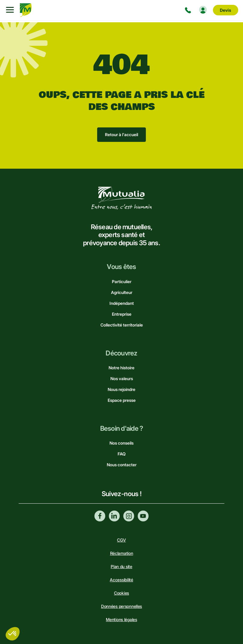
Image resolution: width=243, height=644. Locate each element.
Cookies (121, 593)
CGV (121, 540)
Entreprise (122, 314)
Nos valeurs (122, 378)
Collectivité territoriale (122, 325)
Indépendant (122, 303)
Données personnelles (121, 606)
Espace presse (122, 400)
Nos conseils (121, 443)
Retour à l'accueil (121, 134)
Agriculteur (122, 292)
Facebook (100, 516)
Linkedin (114, 516)
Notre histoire (121, 368)
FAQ (122, 454)
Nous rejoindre (121, 389)
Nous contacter (122, 465)
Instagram (129, 516)
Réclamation (122, 553)
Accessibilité (121, 580)
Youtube (143, 516)
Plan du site (121, 566)
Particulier (122, 281)
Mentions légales (121, 619)
